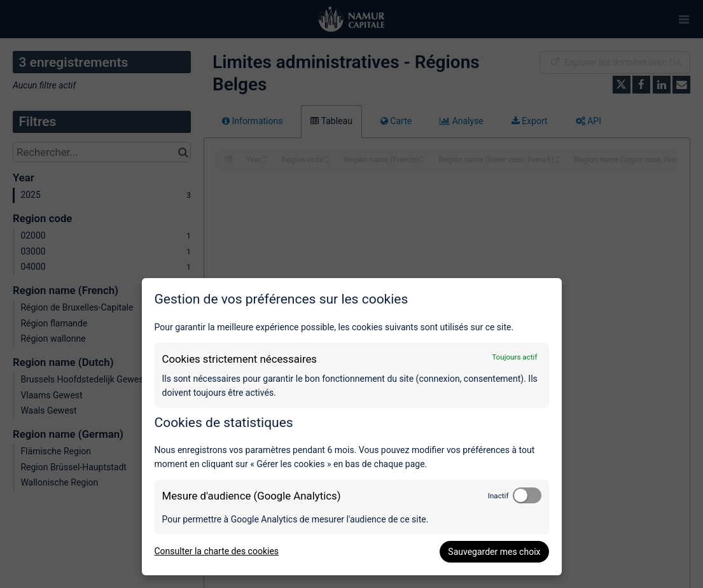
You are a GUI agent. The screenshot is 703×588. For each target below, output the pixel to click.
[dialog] (352, 427)
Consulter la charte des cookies (217, 551)
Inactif (498, 496)
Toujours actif (514, 357)
